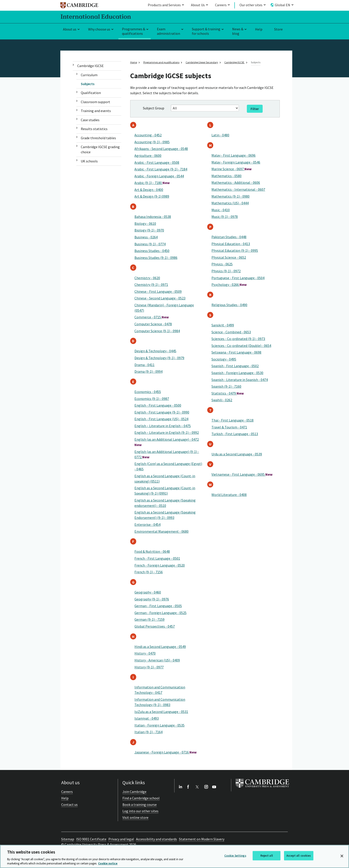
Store (278, 29)
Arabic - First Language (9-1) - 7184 (161, 169)
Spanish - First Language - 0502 (235, 366)
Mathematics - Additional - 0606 (236, 182)
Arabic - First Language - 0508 (157, 162)
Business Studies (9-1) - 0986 (156, 258)
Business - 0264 (146, 237)
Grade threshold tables (98, 138)
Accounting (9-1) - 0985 (152, 142)
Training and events (96, 111)
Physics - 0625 (222, 264)
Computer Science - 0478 (153, 324)
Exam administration (168, 31)
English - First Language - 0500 (158, 405)
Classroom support (95, 102)
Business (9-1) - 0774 (150, 244)
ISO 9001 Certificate (91, 839)
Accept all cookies (299, 856)
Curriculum (89, 75)
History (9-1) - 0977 (149, 667)
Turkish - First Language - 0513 (235, 434)
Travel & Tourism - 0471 (229, 427)
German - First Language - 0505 (158, 606)
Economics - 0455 (148, 392)
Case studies (90, 120)
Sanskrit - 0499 (223, 325)
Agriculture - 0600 (148, 156)
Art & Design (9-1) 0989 (152, 196)
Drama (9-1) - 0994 (148, 371)
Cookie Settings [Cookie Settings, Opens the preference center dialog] (235, 856)
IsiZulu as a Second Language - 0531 (161, 712)
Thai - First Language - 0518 (232, 420)
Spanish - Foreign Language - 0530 (237, 373)
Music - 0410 (221, 210)
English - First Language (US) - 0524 (161, 419)
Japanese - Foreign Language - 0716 (165, 752)
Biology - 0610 (145, 223)
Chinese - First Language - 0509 (158, 291)
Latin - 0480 (220, 135)
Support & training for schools (206, 31)
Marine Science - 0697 (231, 169)
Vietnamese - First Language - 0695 (242, 474)
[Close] (342, 856)
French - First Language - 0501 (157, 558)
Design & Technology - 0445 (155, 351)
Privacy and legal (121, 839)
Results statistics (94, 129)
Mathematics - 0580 (226, 176)
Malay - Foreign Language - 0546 (236, 162)
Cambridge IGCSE (90, 66)
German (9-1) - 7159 (149, 619)
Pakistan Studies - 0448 (229, 237)
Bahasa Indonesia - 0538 (153, 217)
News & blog (238, 31)
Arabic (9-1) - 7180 (152, 183)
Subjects (88, 84)
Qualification (91, 93)
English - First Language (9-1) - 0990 (162, 412)
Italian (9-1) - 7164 (148, 732)
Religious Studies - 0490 (229, 305)
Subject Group (154, 108)
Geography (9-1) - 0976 (152, 599)
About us (70, 29)
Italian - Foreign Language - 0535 (159, 725)
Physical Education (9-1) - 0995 (235, 250)
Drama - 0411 (144, 365)
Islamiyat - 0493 (147, 718)
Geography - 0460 (148, 592)
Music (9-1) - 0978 (225, 217)
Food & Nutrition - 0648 (152, 551)
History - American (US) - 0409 (157, 660)
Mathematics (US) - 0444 (230, 203)
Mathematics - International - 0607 (238, 189)
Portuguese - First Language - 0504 (238, 278)
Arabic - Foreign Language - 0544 (159, 176)
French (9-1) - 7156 (149, 572)
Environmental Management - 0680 (161, 531)
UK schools (89, 161)
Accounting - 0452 (148, 135)
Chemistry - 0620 (147, 278)
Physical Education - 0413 (231, 244)
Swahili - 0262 (222, 400)
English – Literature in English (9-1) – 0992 (167, 432)
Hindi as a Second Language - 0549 (160, 647)
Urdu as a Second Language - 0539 (237, 454)
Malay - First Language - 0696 (233, 155)
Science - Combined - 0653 (231, 332)
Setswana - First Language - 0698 (236, 352)
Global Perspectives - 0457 (155, 626)
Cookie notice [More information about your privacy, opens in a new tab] (108, 863)
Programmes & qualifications (134, 31)
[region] (174, 856)
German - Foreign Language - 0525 (160, 613)
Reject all (267, 856)
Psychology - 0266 (229, 285)
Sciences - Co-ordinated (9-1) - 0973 (238, 339)
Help (259, 29)
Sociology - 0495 (224, 359)
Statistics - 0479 (228, 393)
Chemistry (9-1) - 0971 (151, 285)
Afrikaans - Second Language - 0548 (161, 149)
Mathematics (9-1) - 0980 (230, 196)
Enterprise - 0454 (147, 524)
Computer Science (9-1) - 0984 (157, 331)
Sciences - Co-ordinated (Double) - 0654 (241, 346)
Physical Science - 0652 (229, 257)
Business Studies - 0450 (152, 251)
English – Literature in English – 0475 (163, 426)
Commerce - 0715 (152, 317)
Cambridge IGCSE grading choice (100, 149)
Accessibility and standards (156, 839)
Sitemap (68, 839)
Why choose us (99, 29)
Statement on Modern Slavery (202, 839)
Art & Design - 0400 (149, 190)
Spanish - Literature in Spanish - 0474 (240, 380)
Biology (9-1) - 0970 (149, 230)
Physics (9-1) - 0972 (226, 271)
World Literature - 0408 (229, 495)
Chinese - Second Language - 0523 (160, 298)
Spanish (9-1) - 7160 (226, 386)
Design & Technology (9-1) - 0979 (159, 358)
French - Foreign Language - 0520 (160, 565)
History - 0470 (145, 653)
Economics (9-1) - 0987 (152, 399)
